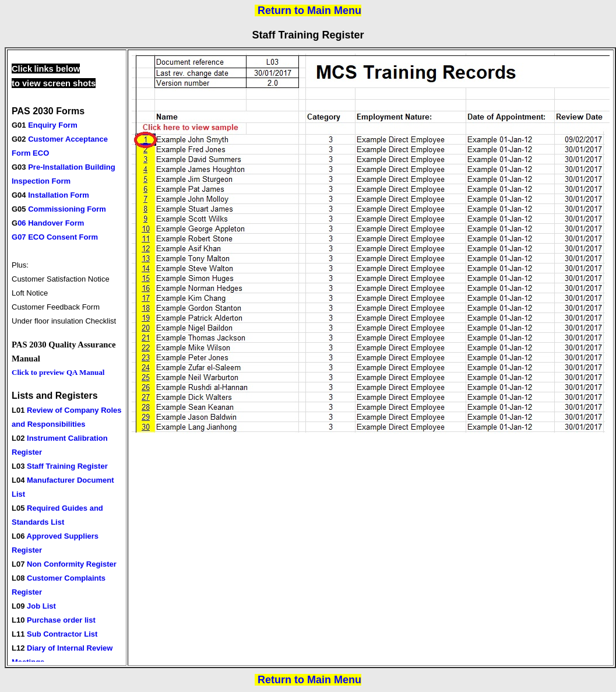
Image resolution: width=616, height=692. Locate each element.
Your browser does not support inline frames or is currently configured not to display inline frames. (68, 358)
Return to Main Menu (309, 10)
